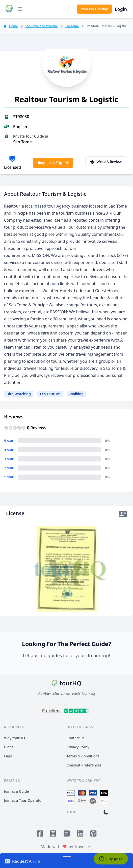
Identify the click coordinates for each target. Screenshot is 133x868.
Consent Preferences (84, 765)
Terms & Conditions (83, 756)
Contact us (76, 738)
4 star (9, 450)
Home (10, 26)
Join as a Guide (16, 791)
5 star (9, 441)
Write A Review (106, 162)
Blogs (9, 747)
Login (121, 9)
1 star (9, 477)
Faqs (8, 756)
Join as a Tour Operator (23, 800)
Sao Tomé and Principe (38, 26)
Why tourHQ (15, 738)
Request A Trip (54, 163)
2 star (9, 468)
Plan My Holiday (94, 9)
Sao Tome (69, 26)
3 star (9, 459)
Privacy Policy (78, 747)
